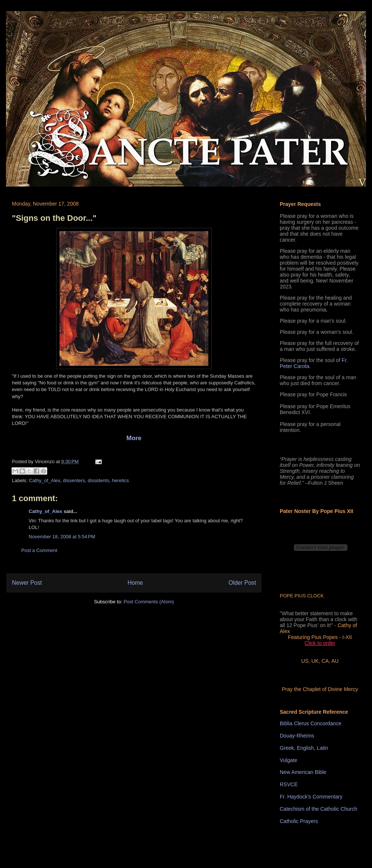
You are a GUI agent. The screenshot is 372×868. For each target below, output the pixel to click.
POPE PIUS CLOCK (302, 596)
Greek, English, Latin (304, 748)
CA (325, 661)
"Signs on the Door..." (54, 218)
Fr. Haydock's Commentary (311, 797)
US (305, 661)
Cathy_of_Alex (45, 480)
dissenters (74, 480)
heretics (121, 480)
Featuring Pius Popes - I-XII (320, 637)
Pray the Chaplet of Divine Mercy (320, 689)
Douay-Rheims (297, 736)
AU (335, 661)
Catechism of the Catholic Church (319, 809)
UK (315, 661)
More (134, 438)
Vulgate (288, 760)
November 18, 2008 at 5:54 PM (62, 537)
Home (135, 583)
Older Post (242, 583)
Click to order (320, 643)
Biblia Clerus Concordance (311, 723)
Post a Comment (39, 550)
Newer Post (27, 583)
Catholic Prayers (299, 821)
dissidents (99, 480)
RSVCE (289, 784)
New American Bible (303, 772)
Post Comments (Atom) (149, 602)
